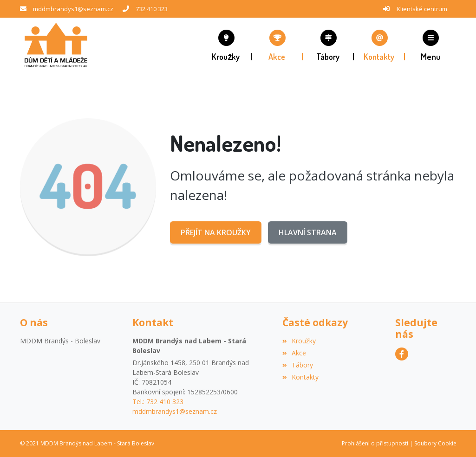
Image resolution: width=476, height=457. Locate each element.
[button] (430, 45)
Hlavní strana (308, 232)
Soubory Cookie (435, 443)
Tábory (298, 365)
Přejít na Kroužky (216, 232)
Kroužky (299, 341)
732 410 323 (152, 9)
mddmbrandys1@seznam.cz (73, 9)
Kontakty (300, 377)
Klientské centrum (422, 9)
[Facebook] (402, 354)
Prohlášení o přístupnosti (375, 443)
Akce (294, 353)
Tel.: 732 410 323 (158, 402)
